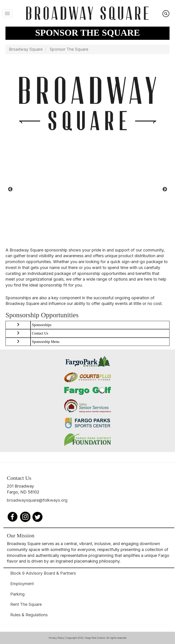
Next (165, 189)
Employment (22, 584)
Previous (10, 189)
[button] (18, 325)
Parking (17, 594)
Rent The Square (26, 604)
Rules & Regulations (29, 615)
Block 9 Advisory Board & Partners (43, 573)
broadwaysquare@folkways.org (37, 500)
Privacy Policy (56, 638)
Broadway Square (26, 49)
